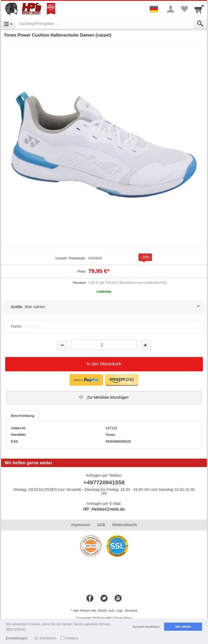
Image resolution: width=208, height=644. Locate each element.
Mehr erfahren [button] (16, 629)
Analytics (72, 638)
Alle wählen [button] (183, 627)
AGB (101, 525)
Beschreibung (23, 416)
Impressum (81, 525)
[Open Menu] (8, 24)
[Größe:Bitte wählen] (104, 307)
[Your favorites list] (184, 9)
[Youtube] (118, 598)
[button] (104, 398)
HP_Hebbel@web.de (104, 509)
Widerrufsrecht (124, 525)
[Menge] (104, 345)
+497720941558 (104, 482)
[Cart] (199, 9)
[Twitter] (104, 598)
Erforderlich (48, 638)
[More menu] (171, 9)
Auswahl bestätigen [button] (146, 627)
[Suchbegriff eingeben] (104, 24)
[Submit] (200, 24)
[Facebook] (90, 598)
